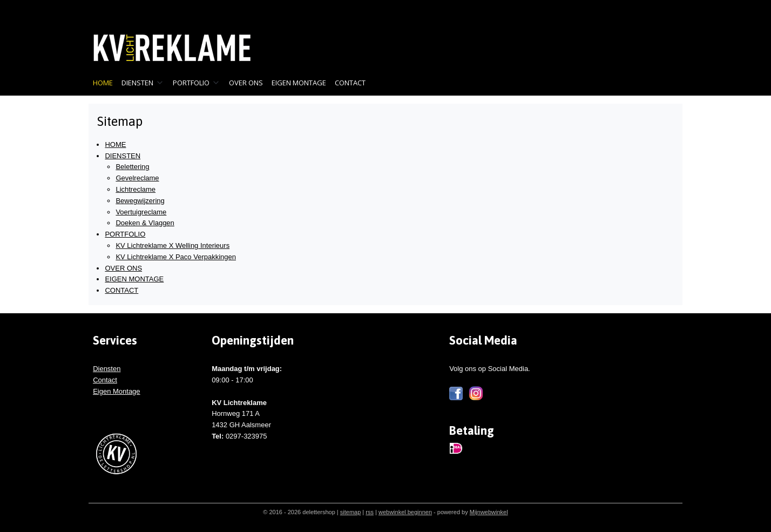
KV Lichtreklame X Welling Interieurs (173, 245)
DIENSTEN (143, 83)
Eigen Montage (116, 391)
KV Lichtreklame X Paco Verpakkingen (176, 257)
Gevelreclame (137, 178)
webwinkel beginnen (405, 512)
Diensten (107, 369)
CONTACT (350, 83)
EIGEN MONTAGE (299, 83)
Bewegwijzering (140, 201)
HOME (103, 83)
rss (370, 512)
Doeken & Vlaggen (145, 223)
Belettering (132, 167)
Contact (105, 380)
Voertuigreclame (141, 212)
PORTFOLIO (197, 83)
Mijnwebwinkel (489, 512)
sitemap (351, 512)
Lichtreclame (136, 189)
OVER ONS (246, 83)
